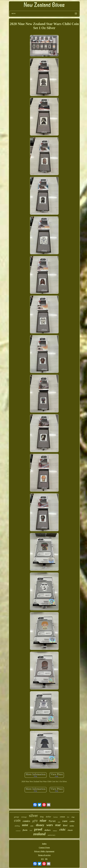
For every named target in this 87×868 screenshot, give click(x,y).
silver (33, 816)
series (72, 826)
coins (72, 821)
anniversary (51, 835)
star (58, 825)
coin (17, 820)
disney (40, 825)
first (52, 821)
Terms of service (44, 855)
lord (31, 830)
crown (62, 817)
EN (42, 859)
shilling (17, 826)
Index (44, 844)
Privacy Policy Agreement (44, 851)
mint (25, 825)
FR (46, 859)
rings (73, 817)
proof (38, 829)
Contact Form (44, 848)
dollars (48, 830)
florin (25, 830)
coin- (32, 826)
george (17, 817)
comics (26, 821)
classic (70, 830)
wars (50, 825)
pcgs (59, 822)
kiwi (65, 825)
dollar (48, 817)
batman (56, 817)
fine (68, 817)
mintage (24, 817)
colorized (18, 831)
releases (55, 831)
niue (43, 820)
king (42, 817)
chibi (62, 830)
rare (65, 821)
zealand (39, 834)
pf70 (35, 821)
